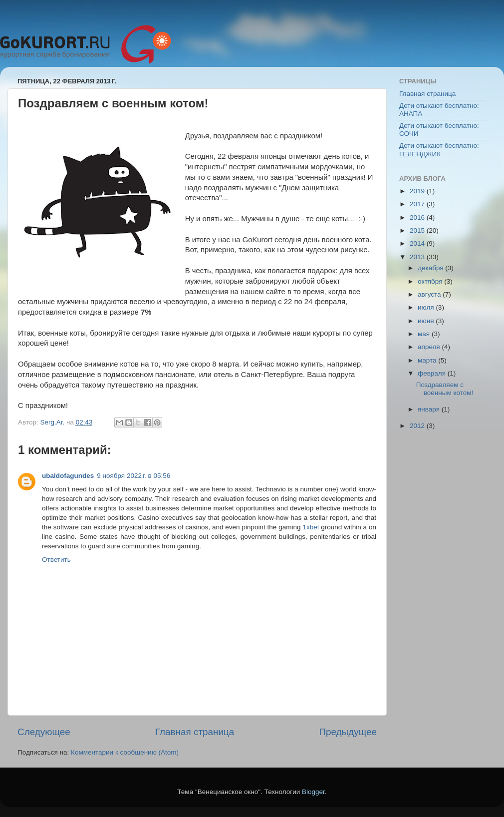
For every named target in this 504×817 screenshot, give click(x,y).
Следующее (44, 732)
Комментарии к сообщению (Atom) (125, 752)
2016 (418, 217)
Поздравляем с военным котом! (445, 389)
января (430, 409)
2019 (418, 191)
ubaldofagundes (68, 476)
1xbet (311, 527)
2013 (418, 257)
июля (427, 307)
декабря (431, 268)
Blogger (313, 792)
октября (431, 281)
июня (427, 321)
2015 (418, 230)
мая (425, 334)
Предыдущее (348, 732)
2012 (418, 426)
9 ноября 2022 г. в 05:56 (133, 476)
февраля (433, 373)
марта (428, 360)
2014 (418, 243)
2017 (418, 204)
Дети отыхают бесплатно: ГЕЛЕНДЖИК (439, 150)
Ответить (56, 560)
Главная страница (195, 732)
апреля (430, 347)
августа (430, 294)
